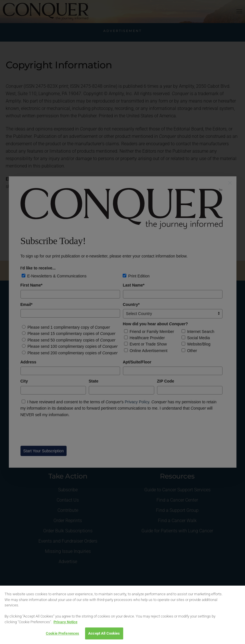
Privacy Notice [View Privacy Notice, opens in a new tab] (65, 622)
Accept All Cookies (104, 633)
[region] (122, 615)
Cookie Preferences (62, 633)
